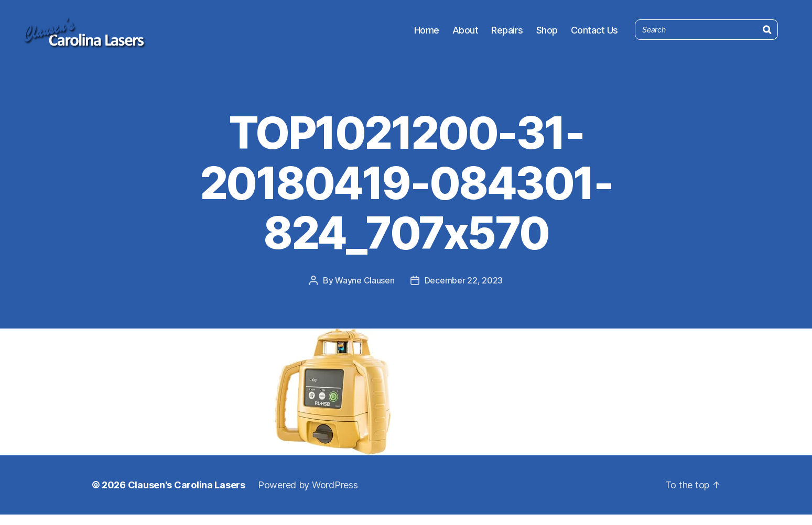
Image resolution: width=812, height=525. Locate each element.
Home (427, 35)
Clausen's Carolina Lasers (187, 495)
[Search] (767, 33)
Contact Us (594, 35)
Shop (547, 35)
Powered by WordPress (308, 495)
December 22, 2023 (464, 291)
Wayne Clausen (365, 291)
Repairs (507, 35)
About (465, 35)
